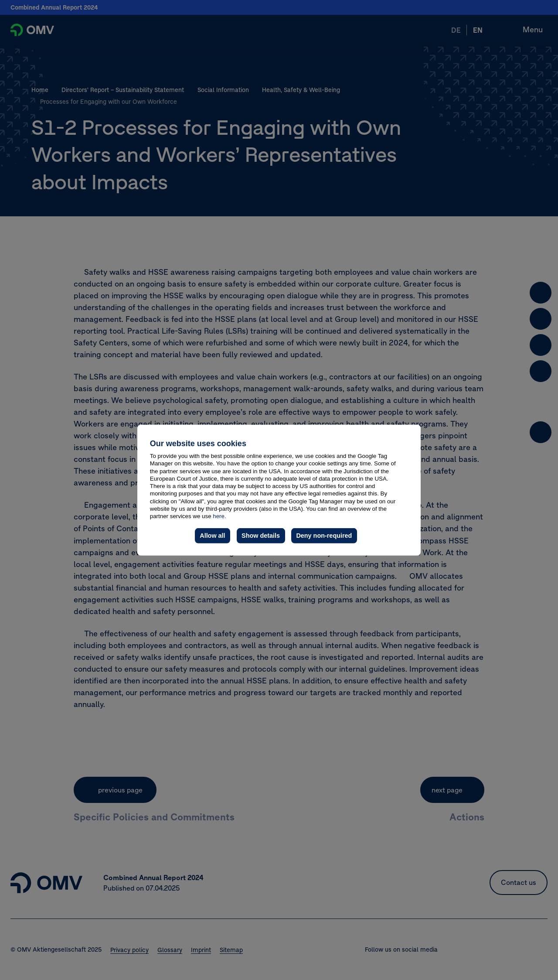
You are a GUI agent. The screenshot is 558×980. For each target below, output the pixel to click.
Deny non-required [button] (324, 536)
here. (219, 516)
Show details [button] (261, 536)
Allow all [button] (212, 536)
